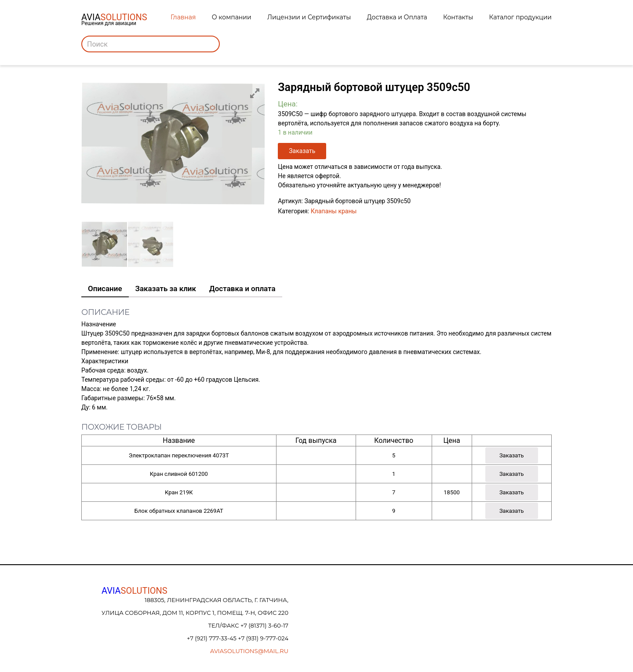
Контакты (458, 17)
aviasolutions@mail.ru (249, 651)
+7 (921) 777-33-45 (212, 638)
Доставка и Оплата (397, 17)
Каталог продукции (520, 17)
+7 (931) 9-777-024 (263, 638)
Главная (183, 17)
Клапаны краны (334, 211)
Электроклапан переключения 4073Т (179, 455)
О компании (232, 17)
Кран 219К (179, 492)
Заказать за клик (166, 289)
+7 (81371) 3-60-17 (264, 625)
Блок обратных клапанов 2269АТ (179, 511)
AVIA (135, 591)
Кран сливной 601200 (179, 474)
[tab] (105, 289)
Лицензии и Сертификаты (309, 17)
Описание (105, 289)
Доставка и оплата (242, 289)
